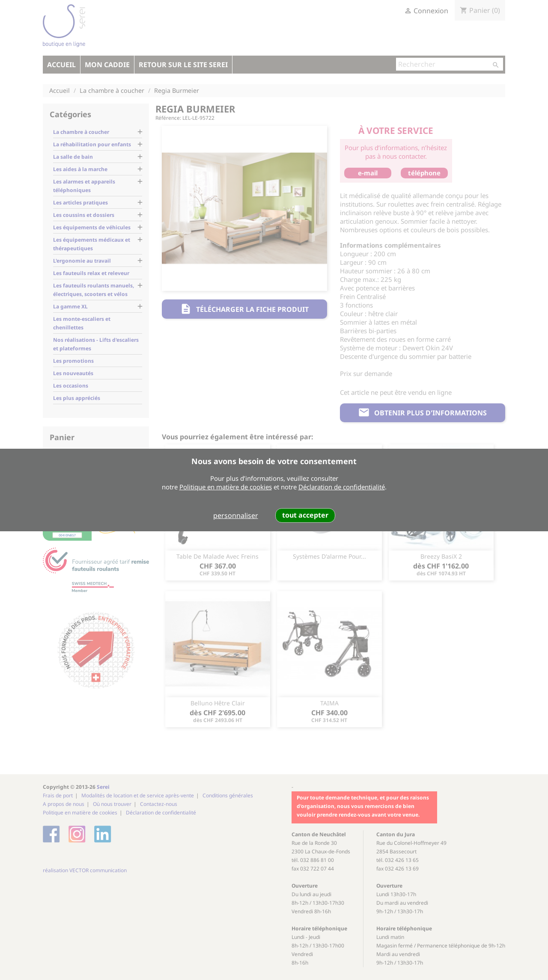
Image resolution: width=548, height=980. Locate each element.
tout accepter (305, 515)
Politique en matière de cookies (226, 487)
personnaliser (236, 515)
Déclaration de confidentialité (342, 487)
